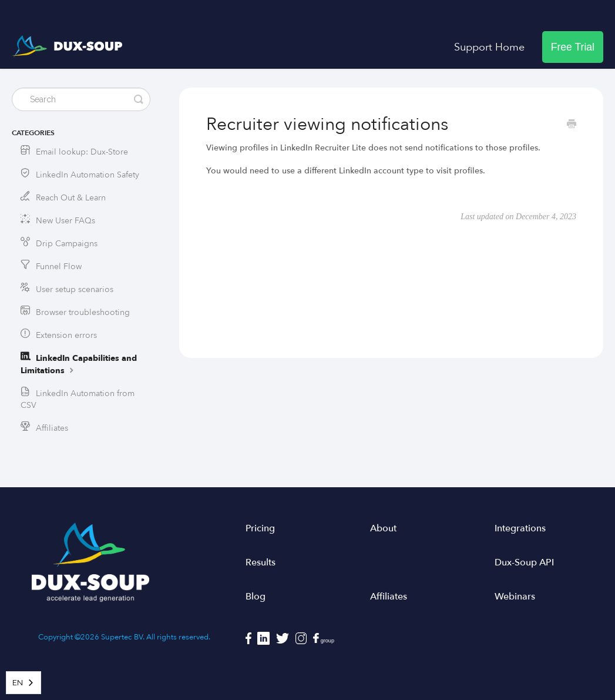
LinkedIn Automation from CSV (78, 399)
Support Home (489, 47)
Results (261, 562)
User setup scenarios (75, 289)
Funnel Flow (59, 267)
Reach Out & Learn (71, 198)
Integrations (520, 528)
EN (18, 683)
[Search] (81, 99)
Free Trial (573, 47)
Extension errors (66, 335)
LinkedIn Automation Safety (88, 175)
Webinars (515, 597)
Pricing (260, 528)
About (383, 528)
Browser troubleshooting (83, 312)
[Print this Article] (572, 125)
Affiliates (52, 428)
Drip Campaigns (67, 244)
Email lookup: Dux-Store (82, 152)
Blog (256, 597)
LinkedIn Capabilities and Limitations (79, 364)
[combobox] (23, 683)
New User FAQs (65, 221)
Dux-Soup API (524, 562)
